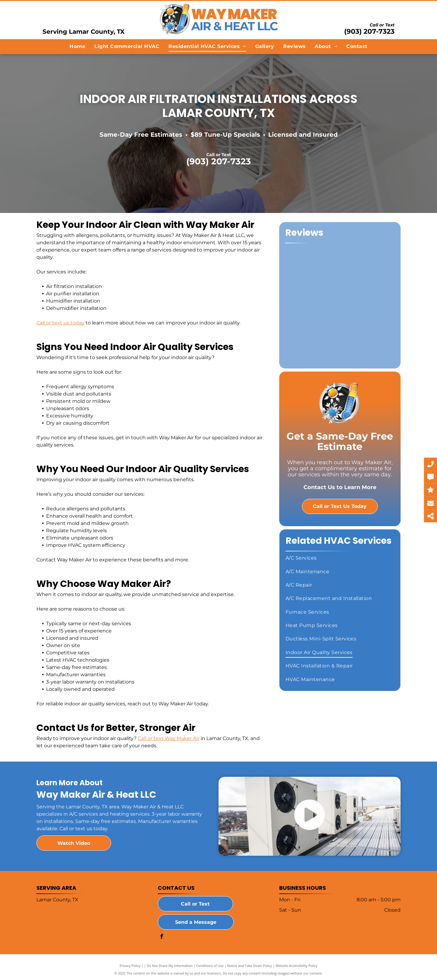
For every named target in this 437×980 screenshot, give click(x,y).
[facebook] (162, 937)
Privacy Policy (130, 966)
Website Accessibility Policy (296, 966)
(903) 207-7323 (369, 31)
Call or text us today (60, 323)
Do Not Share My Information (170, 966)
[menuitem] (77, 46)
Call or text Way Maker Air (169, 738)
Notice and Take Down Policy (250, 966)
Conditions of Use (210, 966)
